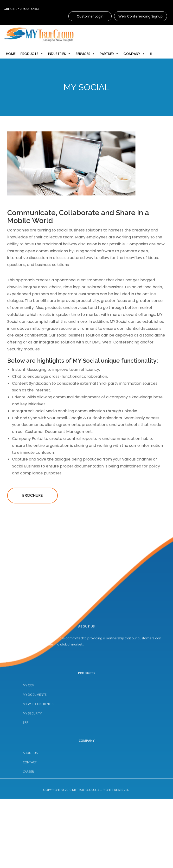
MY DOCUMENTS (35, 723)
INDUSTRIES (64, 54)
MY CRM (29, 714)
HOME (16, 54)
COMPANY (139, 54)
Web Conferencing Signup (141, 16)
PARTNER (114, 54)
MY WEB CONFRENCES (39, 732)
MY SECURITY (32, 742)
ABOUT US (30, 774)
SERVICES (90, 54)
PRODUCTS (37, 54)
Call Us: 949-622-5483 (21, 9)
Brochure (32, 495)
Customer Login (90, 16)
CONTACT (30, 783)
